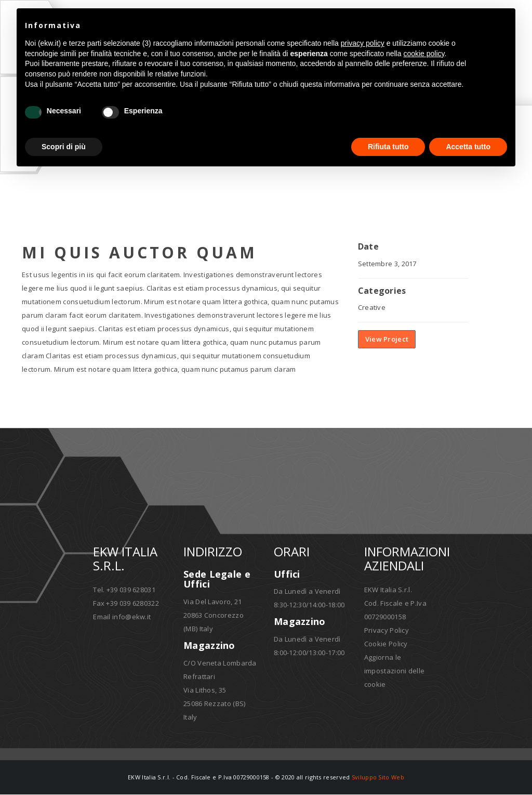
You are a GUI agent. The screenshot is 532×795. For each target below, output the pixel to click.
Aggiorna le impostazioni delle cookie (394, 671)
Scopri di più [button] (64, 147)
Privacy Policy (387, 631)
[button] (502, 25)
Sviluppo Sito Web (378, 778)
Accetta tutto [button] (468, 147)
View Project (387, 340)
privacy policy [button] (363, 43)
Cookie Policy (386, 644)
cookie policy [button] (424, 54)
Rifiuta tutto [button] (388, 147)
